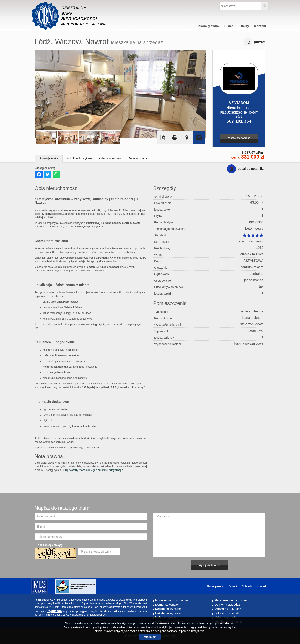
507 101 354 (239, 121)
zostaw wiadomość (239, 138)
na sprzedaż (231, 600)
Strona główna (208, 26)
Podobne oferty (138, 159)
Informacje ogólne (49, 159)
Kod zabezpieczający (50, 545)
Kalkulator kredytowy (79, 159)
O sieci (229, 26)
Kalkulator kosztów (110, 159)
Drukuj (175, 138)
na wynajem (172, 600)
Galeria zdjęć (199, 138)
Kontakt (260, 26)
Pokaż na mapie (187, 138)
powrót (260, 42)
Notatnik (247, 586)
